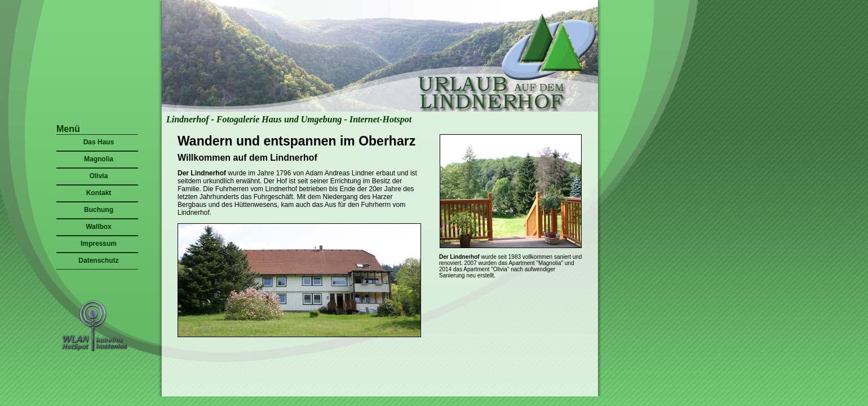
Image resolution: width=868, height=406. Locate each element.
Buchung (99, 210)
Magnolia (99, 159)
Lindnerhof (188, 119)
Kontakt (99, 193)
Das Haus (99, 142)
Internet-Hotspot (380, 119)
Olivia (99, 176)
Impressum (99, 244)
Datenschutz (98, 261)
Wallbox (99, 227)
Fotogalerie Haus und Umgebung (279, 119)
